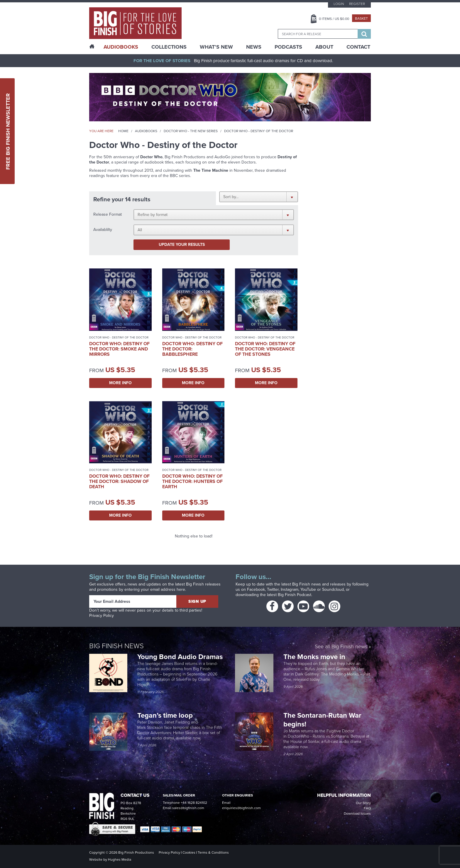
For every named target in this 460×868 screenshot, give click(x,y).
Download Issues (357, 813)
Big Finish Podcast (295, 595)
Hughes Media (120, 860)
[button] (259, 197)
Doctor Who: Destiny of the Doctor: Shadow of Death (119, 481)
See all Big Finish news (341, 647)
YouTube (308, 589)
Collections (169, 47)
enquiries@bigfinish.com (241, 808)
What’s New (216, 47)
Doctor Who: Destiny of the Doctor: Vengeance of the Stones (265, 349)
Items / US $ (334, 19)
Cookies (189, 852)
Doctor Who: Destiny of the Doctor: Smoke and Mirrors (119, 349)
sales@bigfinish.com (188, 808)
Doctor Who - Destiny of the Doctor (119, 337)
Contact (358, 47)
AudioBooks (121, 47)
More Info (120, 383)
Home (123, 131)
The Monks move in (314, 657)
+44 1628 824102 (194, 803)
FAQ (367, 808)
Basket (361, 18)
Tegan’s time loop (166, 715)
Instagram (290, 589)
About (324, 47)
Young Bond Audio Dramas (181, 657)
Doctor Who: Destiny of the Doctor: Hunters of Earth (192, 481)
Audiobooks (146, 131)
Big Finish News (116, 646)
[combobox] (318, 34)
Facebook (256, 589)
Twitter (273, 589)
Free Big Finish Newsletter (8, 131)
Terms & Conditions (213, 852)
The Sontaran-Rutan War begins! (322, 720)
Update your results (182, 245)
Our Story (363, 803)
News (254, 47)
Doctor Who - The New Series (191, 131)
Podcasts (288, 47)
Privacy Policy (102, 616)
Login (339, 4)
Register (357, 4)
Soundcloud (333, 589)
